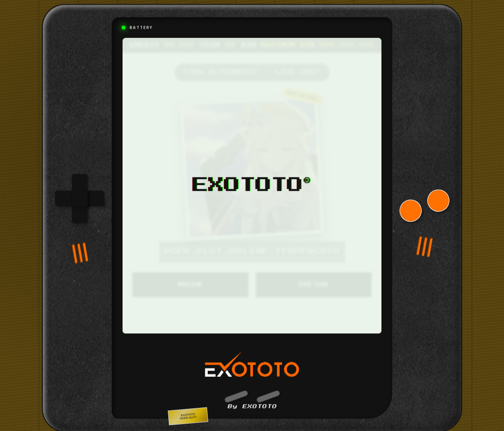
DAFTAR (314, 281)
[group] (80, 195)
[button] (236, 393)
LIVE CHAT (298, 68)
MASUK (190, 281)
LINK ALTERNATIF (221, 68)
